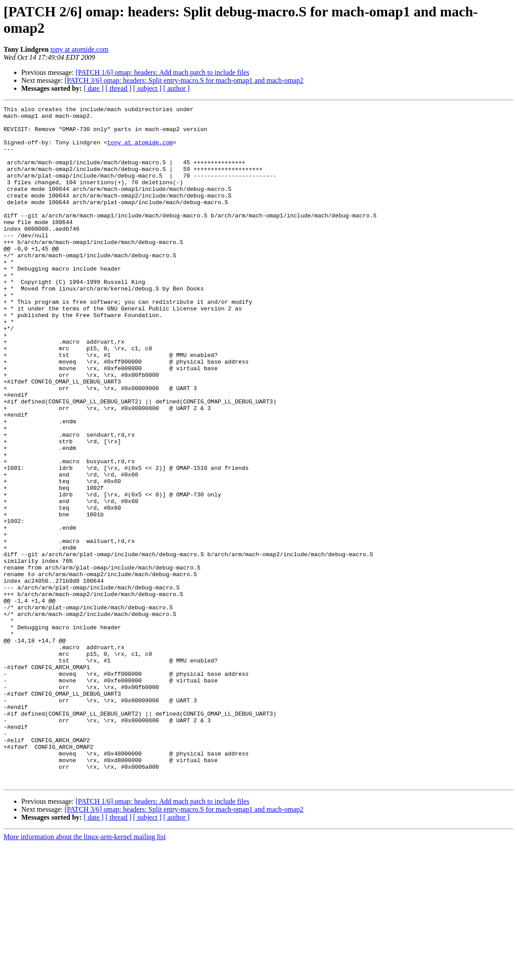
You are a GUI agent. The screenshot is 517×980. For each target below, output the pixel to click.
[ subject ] (147, 88)
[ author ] (177, 88)
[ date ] (94, 88)
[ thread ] (118, 88)
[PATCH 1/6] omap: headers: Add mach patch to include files (163, 72)
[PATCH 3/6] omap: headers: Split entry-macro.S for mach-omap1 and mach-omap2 (184, 80)
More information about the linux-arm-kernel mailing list (85, 972)
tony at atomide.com (79, 49)
